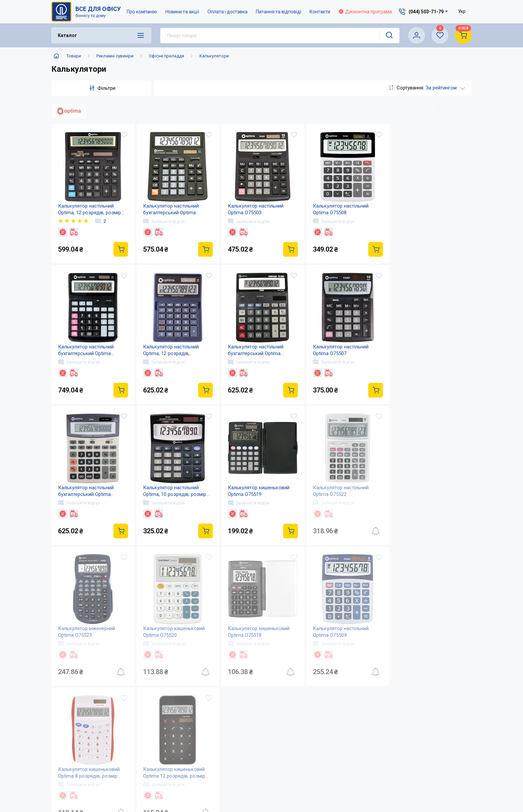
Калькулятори (214, 56)
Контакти (320, 12)
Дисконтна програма (365, 12)
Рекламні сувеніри (115, 56)
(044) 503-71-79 (419, 718)
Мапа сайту (233, 773)
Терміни (295, 773)
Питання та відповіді (279, 12)
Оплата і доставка (227, 12)
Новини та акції (182, 12)
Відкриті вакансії (240, 786)
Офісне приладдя (166, 56)
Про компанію (142, 12)
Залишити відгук (163, 221)
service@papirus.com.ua (416, 732)
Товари (74, 56)
